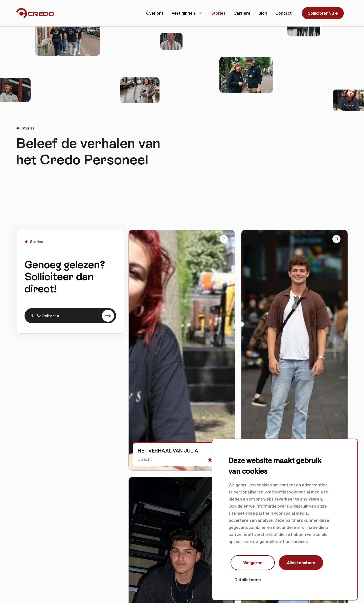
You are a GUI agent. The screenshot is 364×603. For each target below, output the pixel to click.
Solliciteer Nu (323, 13)
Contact (283, 13)
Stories (218, 13)
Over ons (155, 13)
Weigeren (253, 563)
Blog (263, 13)
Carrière (242, 13)
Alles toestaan (301, 563)
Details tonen (248, 580)
